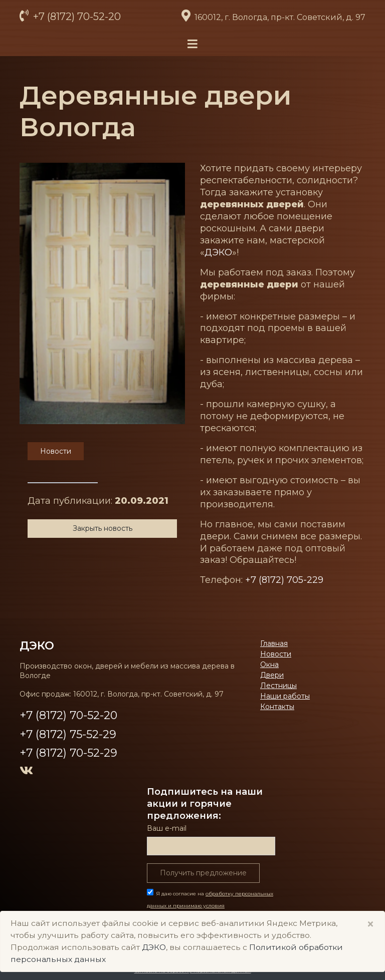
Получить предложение (203, 873)
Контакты (277, 707)
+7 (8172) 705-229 (284, 580)
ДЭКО (218, 252)
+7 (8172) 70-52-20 (76, 17)
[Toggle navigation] (192, 44)
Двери (272, 675)
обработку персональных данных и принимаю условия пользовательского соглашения (210, 906)
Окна (269, 665)
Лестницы (278, 686)
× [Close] (370, 924)
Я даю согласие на (210, 906)
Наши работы (285, 696)
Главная (274, 643)
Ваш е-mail (167, 828)
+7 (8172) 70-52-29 (68, 753)
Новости (276, 654)
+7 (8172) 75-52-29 (68, 734)
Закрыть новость (103, 528)
